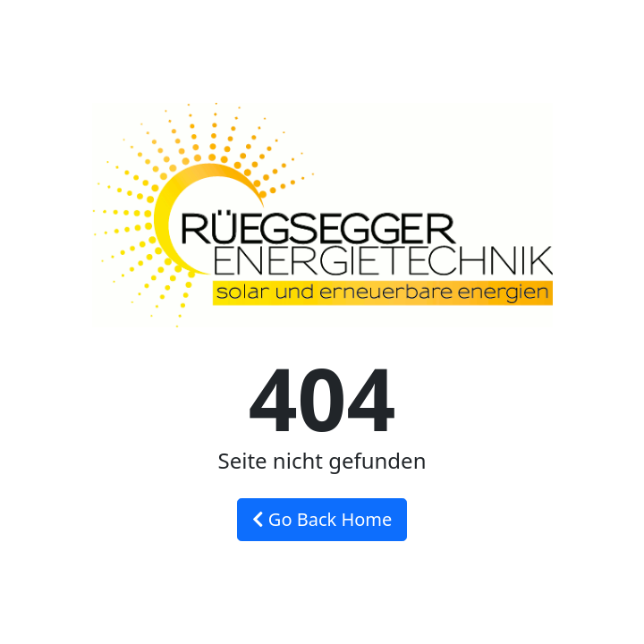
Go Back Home (322, 519)
